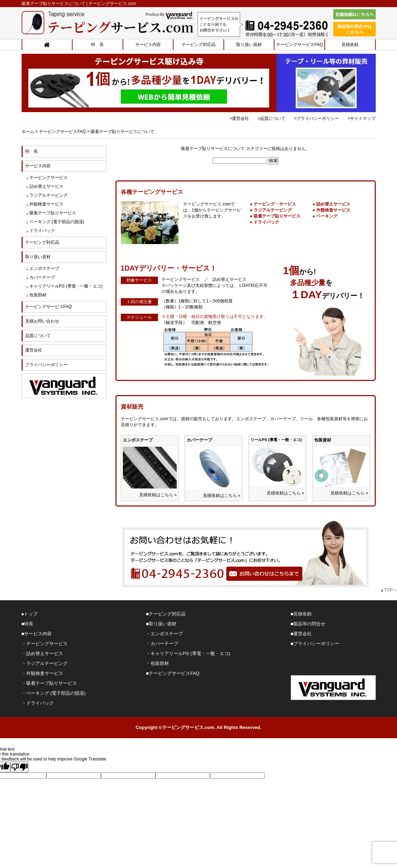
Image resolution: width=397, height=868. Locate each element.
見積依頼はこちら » (158, 495)
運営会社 (34, 350)
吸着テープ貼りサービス (277, 216)
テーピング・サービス (275, 204)
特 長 (97, 45)
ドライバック (42, 231)
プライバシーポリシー (46, 365)
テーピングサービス (49, 178)
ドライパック (266, 222)
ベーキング (327, 216)
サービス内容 (148, 45)
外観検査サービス (333, 210)
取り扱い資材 (249, 45)
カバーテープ (42, 277)
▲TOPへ (389, 590)
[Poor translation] (19, 767)
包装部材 (38, 295)
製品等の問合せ (309, 624)
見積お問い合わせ (42, 321)
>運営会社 (239, 118)
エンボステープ (44, 268)
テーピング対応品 (199, 45)
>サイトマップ (361, 118)
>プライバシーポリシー (316, 118)
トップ (31, 614)
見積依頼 (350, 45)
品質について (38, 336)
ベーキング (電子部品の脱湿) (57, 222)
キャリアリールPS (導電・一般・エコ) (66, 286)
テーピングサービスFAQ (300, 45)
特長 (29, 624)
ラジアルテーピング (273, 210)
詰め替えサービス (333, 204)
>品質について (271, 118)
